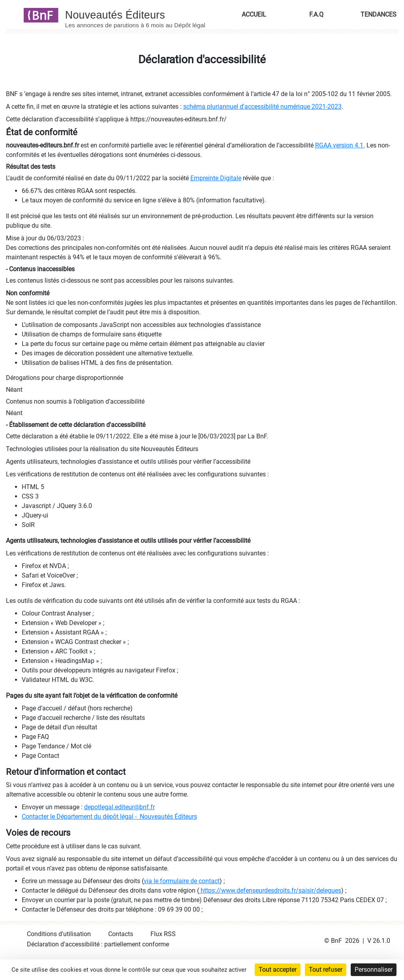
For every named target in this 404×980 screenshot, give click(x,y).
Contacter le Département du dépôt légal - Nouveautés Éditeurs (109, 817)
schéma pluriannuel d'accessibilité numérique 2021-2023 (262, 107)
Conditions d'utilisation (59, 934)
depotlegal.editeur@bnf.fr (119, 807)
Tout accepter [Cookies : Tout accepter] (278, 970)
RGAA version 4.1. (340, 145)
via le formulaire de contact (182, 881)
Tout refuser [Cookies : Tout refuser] (326, 970)
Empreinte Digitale (216, 178)
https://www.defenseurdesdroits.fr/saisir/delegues (270, 890)
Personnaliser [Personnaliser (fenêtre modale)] (374, 970)
